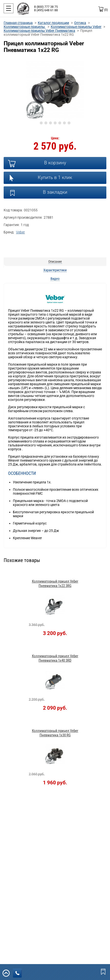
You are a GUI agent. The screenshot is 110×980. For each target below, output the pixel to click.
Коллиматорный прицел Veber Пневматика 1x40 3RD (55, 658)
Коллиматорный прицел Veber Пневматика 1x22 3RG (55, 584)
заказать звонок (19, 973)
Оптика (80, 23)
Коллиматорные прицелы (25, 27)
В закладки (55, 192)
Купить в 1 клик (55, 177)
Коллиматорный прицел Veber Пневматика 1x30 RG (55, 733)
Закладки (104, 971)
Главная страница (18, 23)
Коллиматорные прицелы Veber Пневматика (39, 31)
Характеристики (55, 270)
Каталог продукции (53, 23)
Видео (55, 279)
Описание (55, 262)
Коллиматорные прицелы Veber (76, 27)
